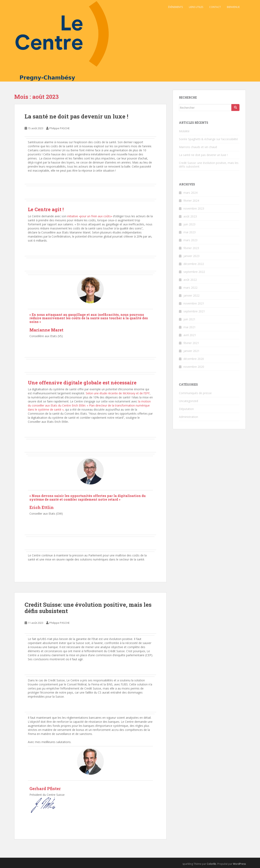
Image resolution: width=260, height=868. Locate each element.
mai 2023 (190, 232)
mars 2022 (190, 288)
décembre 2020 (194, 359)
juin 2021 (189, 319)
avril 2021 (190, 335)
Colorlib (211, 864)
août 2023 (190, 216)
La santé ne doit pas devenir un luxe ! (76, 116)
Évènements (175, 7)
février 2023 (191, 248)
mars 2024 (190, 193)
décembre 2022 (194, 264)
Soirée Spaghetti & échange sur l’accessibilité (208, 139)
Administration (188, 417)
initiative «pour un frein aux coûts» (90, 216)
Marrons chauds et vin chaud (198, 147)
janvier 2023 (191, 256)
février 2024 (191, 201)
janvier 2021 (191, 351)
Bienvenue (233, 7)
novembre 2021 (194, 303)
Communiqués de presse (195, 393)
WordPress (239, 864)
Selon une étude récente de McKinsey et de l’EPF (118, 393)
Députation (186, 409)
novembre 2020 (194, 367)
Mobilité (184, 131)
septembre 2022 (194, 272)
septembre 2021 (194, 311)
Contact (215, 7)
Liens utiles (196, 7)
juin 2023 (189, 224)
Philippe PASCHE (60, 128)
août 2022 (190, 280)
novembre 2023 (194, 208)
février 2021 (191, 343)
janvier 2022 (191, 295)
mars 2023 (190, 240)
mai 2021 (190, 327)
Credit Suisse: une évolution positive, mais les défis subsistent (88, 608)
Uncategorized (188, 401)
